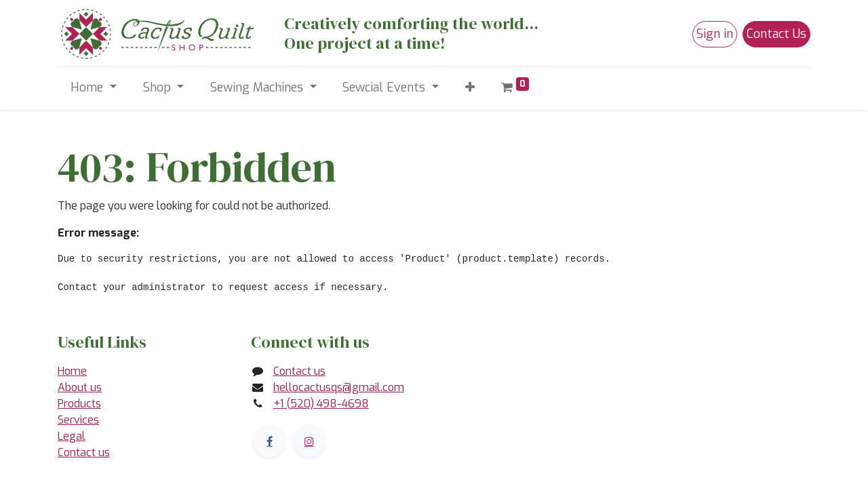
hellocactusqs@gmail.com (339, 387)
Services (78, 420)
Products (79, 404)
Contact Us (776, 34)
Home (72, 371)
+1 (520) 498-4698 (321, 404)
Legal (72, 436)
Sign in (715, 34)
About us (80, 387)
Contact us (84, 452)
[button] (470, 88)
